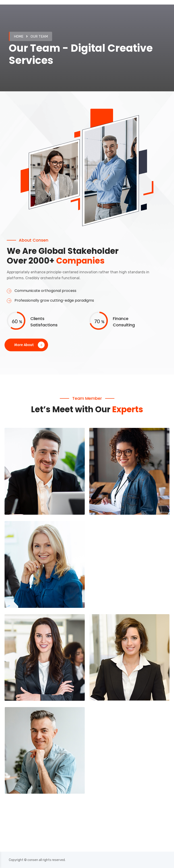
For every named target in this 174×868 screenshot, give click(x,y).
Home (19, 36)
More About (29, 345)
